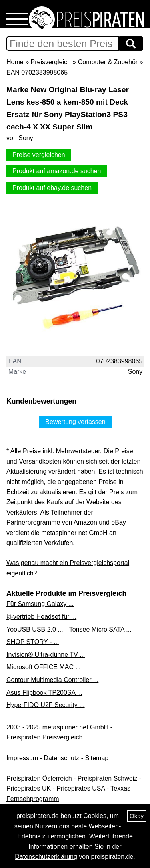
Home (15, 62)
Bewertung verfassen (75, 422)
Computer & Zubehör (108, 62)
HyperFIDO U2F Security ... (46, 705)
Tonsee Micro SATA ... (100, 629)
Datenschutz (61, 758)
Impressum (22, 758)
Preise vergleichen (39, 155)
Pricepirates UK (29, 788)
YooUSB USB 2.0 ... (35, 629)
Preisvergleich (50, 62)
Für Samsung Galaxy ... (40, 604)
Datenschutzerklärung (46, 857)
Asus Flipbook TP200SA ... (44, 693)
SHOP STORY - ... (33, 642)
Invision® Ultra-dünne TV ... (46, 655)
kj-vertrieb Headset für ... (41, 617)
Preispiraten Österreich (39, 778)
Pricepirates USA (81, 788)
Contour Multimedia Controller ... (52, 680)
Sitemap (97, 758)
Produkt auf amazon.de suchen (57, 171)
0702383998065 (120, 361)
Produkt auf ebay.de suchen (52, 188)
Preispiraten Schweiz (107, 778)
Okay (137, 816)
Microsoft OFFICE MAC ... (44, 667)
